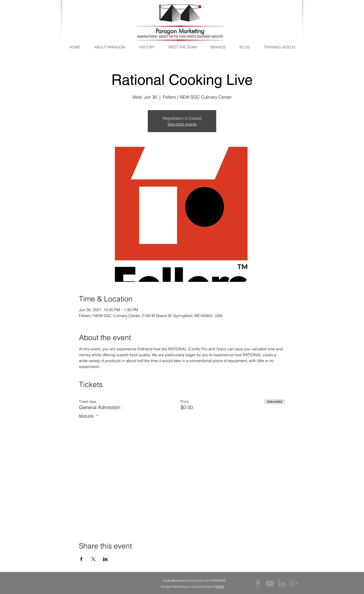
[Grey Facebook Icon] (258, 583)
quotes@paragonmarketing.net (183, 580)
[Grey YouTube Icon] (270, 583)
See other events (182, 124)
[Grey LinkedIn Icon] (282, 583)
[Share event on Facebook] (81, 559)
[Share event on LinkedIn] (105, 559)
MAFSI (220, 587)
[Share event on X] (93, 559)
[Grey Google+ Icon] (294, 583)
